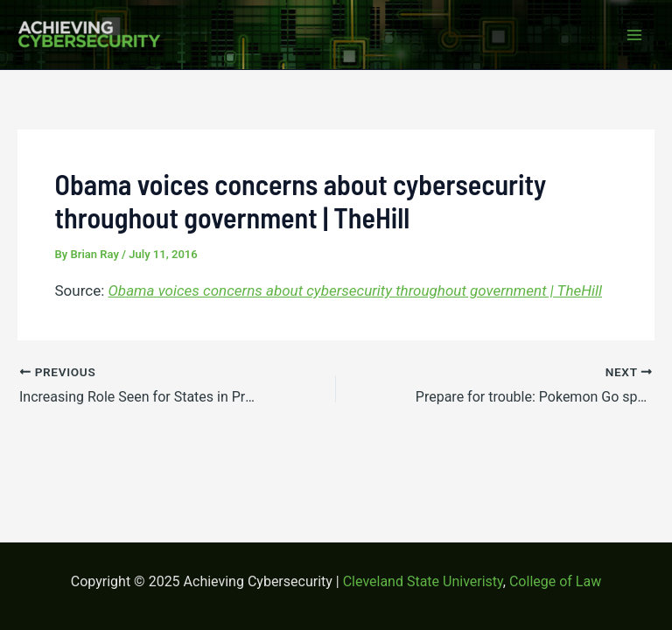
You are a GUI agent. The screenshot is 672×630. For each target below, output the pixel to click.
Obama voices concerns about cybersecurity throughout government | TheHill (356, 290)
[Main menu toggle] (635, 35)
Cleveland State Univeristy (423, 581)
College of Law (555, 581)
